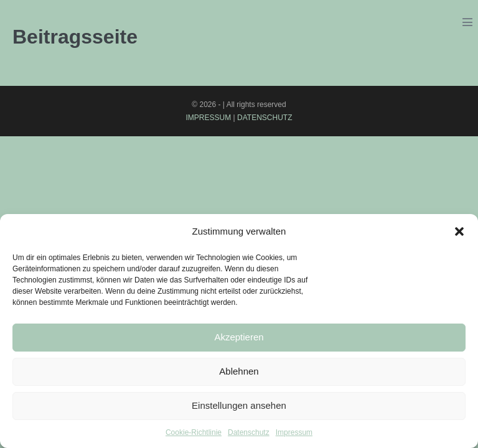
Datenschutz (249, 432)
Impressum (294, 432)
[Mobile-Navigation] (467, 22)
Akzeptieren (239, 337)
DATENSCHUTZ (265, 118)
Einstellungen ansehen (239, 405)
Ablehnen (239, 371)
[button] (459, 231)
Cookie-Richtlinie (194, 432)
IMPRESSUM (209, 118)
